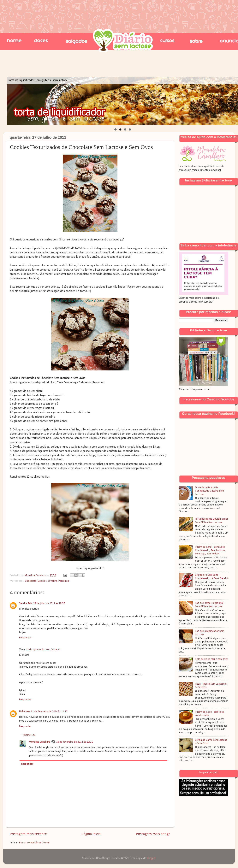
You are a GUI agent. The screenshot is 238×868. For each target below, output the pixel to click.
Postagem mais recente (28, 834)
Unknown (24, 712)
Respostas (29, 735)
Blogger (151, 858)
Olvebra (53, 581)
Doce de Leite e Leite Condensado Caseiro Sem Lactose (209, 491)
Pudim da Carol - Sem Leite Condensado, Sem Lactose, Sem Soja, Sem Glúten (210, 550)
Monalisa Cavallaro (40, 742)
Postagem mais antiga (153, 834)
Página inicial (91, 834)
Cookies (42, 581)
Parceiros (64, 581)
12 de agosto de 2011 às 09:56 (43, 650)
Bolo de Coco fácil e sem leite (211, 659)
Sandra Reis (26, 603)
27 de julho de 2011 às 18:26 (49, 603)
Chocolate (31, 581)
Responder (25, 638)
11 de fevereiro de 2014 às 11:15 (49, 712)
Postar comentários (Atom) (34, 843)
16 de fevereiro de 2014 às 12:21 (74, 742)
